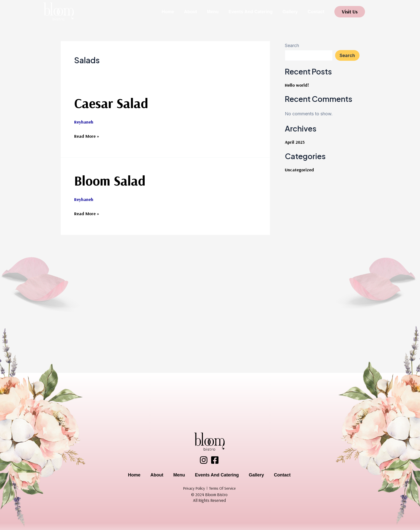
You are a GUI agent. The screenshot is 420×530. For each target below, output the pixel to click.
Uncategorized (299, 170)
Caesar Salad (111, 103)
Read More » (87, 135)
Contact (316, 12)
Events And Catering (250, 12)
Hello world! (297, 85)
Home (168, 12)
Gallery (290, 12)
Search (292, 45)
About (190, 12)
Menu (213, 12)
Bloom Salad (110, 180)
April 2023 (295, 142)
